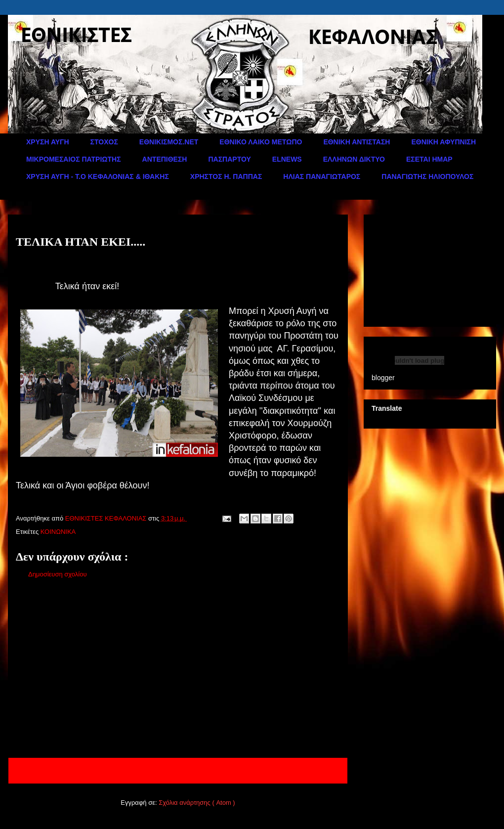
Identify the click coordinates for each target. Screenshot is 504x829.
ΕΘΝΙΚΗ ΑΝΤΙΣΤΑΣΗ (357, 142)
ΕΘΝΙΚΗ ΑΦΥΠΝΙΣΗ (443, 142)
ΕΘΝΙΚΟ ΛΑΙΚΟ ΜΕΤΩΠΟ (261, 142)
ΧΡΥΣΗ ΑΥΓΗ (48, 142)
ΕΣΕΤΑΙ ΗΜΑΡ (429, 159)
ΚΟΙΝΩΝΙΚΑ (58, 532)
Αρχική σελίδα (172, 770)
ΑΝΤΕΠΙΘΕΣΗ (165, 159)
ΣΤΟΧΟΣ (104, 142)
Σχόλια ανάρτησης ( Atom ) (197, 803)
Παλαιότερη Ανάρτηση (302, 770)
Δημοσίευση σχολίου (58, 574)
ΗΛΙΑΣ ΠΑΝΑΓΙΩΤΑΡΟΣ (322, 176)
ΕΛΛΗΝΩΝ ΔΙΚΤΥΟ (354, 159)
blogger (383, 378)
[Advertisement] (178, 670)
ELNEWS (287, 159)
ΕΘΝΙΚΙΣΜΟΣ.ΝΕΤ (169, 142)
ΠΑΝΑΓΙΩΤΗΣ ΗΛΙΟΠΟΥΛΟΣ (427, 176)
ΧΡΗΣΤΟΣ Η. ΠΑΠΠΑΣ (226, 176)
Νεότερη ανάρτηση (48, 770)
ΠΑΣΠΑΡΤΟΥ (229, 159)
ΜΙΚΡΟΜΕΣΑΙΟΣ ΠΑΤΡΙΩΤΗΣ (74, 159)
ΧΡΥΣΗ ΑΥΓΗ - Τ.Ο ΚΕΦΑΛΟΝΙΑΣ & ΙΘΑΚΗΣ (98, 176)
